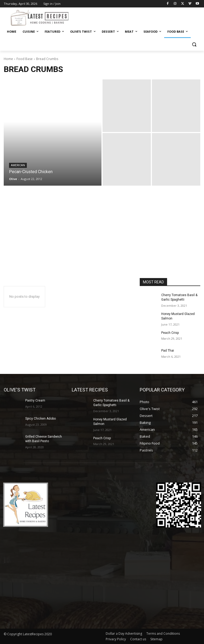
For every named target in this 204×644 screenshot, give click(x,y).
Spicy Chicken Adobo (41, 419)
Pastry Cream (35, 400)
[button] (194, 44)
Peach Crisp (170, 333)
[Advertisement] (102, 238)
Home (8, 59)
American (18, 165)
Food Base (25, 59)
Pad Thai (168, 351)
